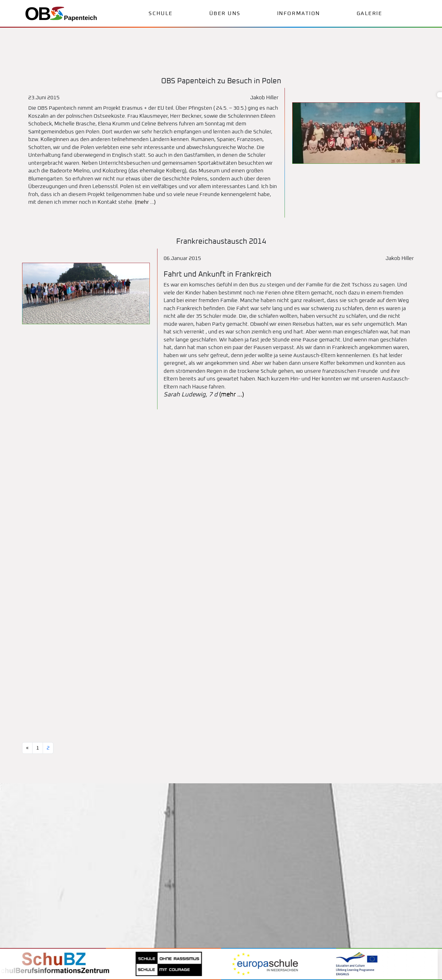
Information (299, 14)
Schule (161, 14)
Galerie (370, 14)
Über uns (225, 14)
